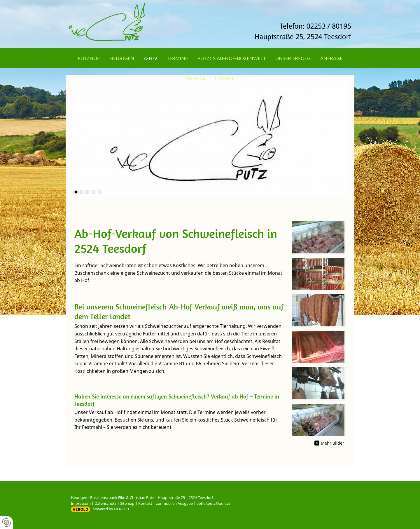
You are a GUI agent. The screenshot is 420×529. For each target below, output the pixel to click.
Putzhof (89, 58)
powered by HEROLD (111, 509)
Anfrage (331, 58)
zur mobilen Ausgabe (174, 503)
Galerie (225, 78)
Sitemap (127, 503)
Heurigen (122, 58)
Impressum (81, 503)
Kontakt (145, 503)
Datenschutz (105, 503)
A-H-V (150, 58)
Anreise (195, 78)
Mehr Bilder (332, 443)
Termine (177, 58)
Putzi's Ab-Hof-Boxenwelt (232, 58)
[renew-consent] (7, 522)
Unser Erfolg (293, 58)
